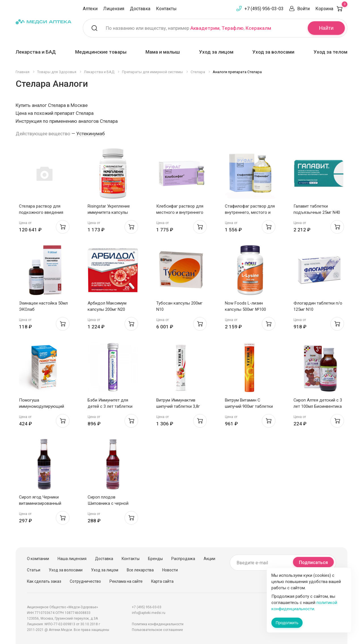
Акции (209, 559)
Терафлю (233, 28)
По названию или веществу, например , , (188, 28)
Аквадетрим (205, 28)
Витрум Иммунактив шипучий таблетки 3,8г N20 (178, 406)
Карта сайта (162, 581)
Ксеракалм (258, 28)
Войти (303, 9)
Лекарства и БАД (36, 52)
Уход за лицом (216, 52)
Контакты (166, 9)
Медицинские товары (101, 52)
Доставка (140, 9)
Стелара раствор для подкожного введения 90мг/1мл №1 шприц (41, 212)
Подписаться (313, 562)
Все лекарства (140, 570)
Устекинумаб (91, 134)
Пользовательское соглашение (157, 630)
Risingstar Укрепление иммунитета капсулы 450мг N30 (109, 212)
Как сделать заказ (44, 581)
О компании (38, 559)
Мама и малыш (163, 52)
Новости (170, 570)
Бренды (155, 559)
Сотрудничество (85, 581)
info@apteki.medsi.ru (149, 613)
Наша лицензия (72, 559)
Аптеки (90, 9)
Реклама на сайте (126, 581)
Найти (326, 28)
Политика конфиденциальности (158, 624)
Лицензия (114, 9)
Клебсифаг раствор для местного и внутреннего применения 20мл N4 (180, 212)
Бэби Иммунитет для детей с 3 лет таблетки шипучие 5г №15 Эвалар (111, 406)
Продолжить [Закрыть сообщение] (287, 623)
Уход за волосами (273, 52)
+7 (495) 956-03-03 (264, 9)
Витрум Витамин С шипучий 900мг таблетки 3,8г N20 (249, 406)
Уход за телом (331, 52)
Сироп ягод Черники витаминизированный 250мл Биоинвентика (40, 503)
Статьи (34, 570)
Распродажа (183, 559)
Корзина (331, 9)
